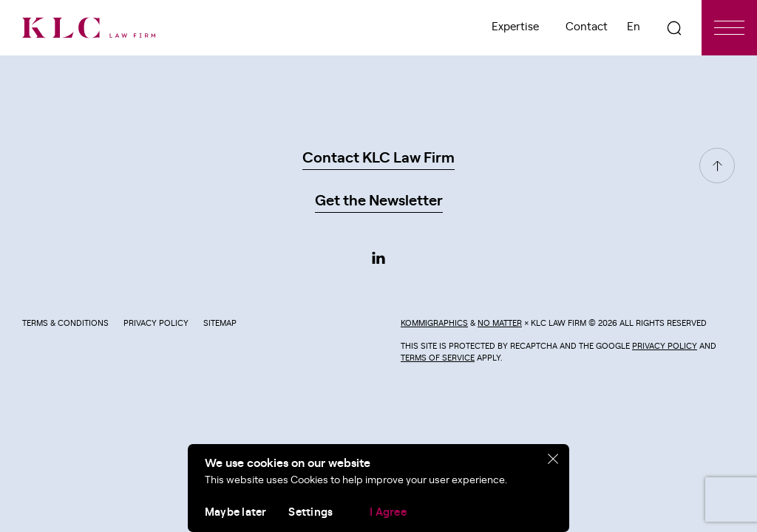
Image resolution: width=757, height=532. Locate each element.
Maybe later (235, 512)
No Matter (500, 323)
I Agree (388, 512)
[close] (553, 460)
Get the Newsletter (379, 201)
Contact (587, 27)
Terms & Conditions (65, 323)
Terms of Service (438, 358)
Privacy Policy (156, 323)
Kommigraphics (434, 323)
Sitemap (220, 323)
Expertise (515, 27)
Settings (310, 512)
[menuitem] (634, 27)
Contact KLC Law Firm (378, 158)
